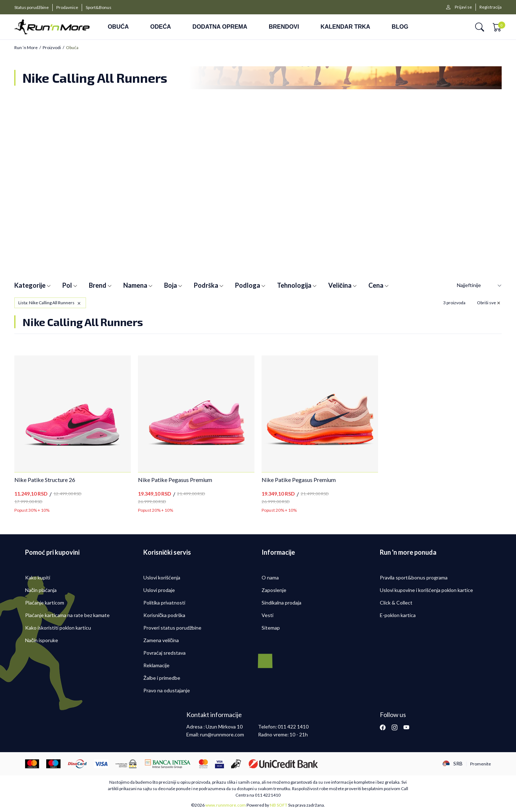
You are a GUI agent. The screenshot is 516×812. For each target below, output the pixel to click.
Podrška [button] (209, 285)
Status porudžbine (32, 7)
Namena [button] (138, 285)
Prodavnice (67, 7)
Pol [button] (70, 285)
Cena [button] (379, 285)
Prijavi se (463, 7)
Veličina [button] (343, 285)
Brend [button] (100, 285)
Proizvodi (52, 48)
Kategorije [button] (33, 285)
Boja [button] (173, 285)
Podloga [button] (250, 285)
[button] (480, 27)
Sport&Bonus (99, 7)
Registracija (491, 7)
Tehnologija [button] (297, 285)
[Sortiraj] (479, 285)
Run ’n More (26, 48)
